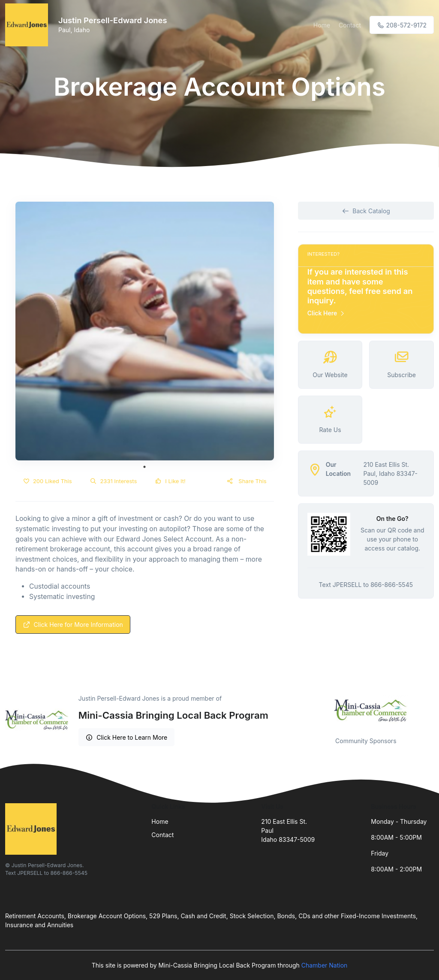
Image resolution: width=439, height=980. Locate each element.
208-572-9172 (402, 25)
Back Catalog (366, 211)
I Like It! (170, 481)
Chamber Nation (325, 965)
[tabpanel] (145, 331)
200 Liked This (47, 481)
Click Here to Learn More (127, 737)
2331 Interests (114, 481)
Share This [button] (246, 481)
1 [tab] (144, 467)
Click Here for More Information (73, 625)
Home (322, 25)
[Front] (28, 25)
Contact (350, 25)
